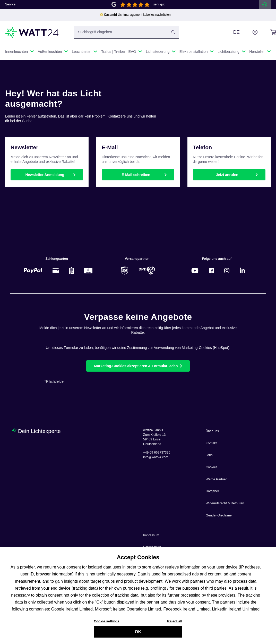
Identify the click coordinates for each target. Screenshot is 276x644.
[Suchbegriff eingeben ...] (127, 32)
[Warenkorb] (267, 32)
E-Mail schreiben (136, 175)
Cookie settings (106, 623)
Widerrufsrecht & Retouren (225, 503)
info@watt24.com (156, 457)
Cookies (212, 467)
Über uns (212, 431)
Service (10, 4)
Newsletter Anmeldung (45, 175)
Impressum (151, 535)
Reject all (175, 623)
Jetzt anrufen (227, 175)
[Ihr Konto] (249, 32)
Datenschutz (152, 547)
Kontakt (211, 443)
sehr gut (159, 4)
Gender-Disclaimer (219, 515)
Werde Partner (216, 479)
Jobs (209, 455)
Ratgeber (212, 491)
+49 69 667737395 (157, 453)
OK (138, 634)
